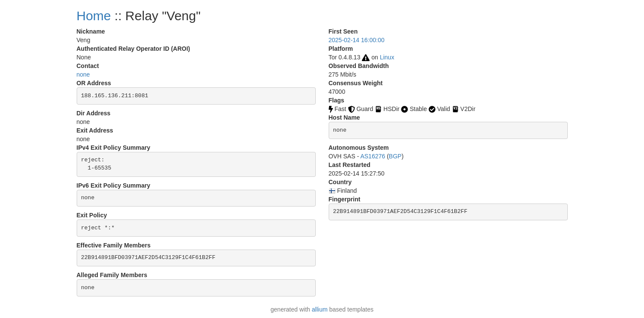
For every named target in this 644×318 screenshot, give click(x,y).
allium (320, 309)
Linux (387, 57)
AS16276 (373, 156)
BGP (395, 156)
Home (94, 16)
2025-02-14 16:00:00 (357, 40)
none (83, 74)
